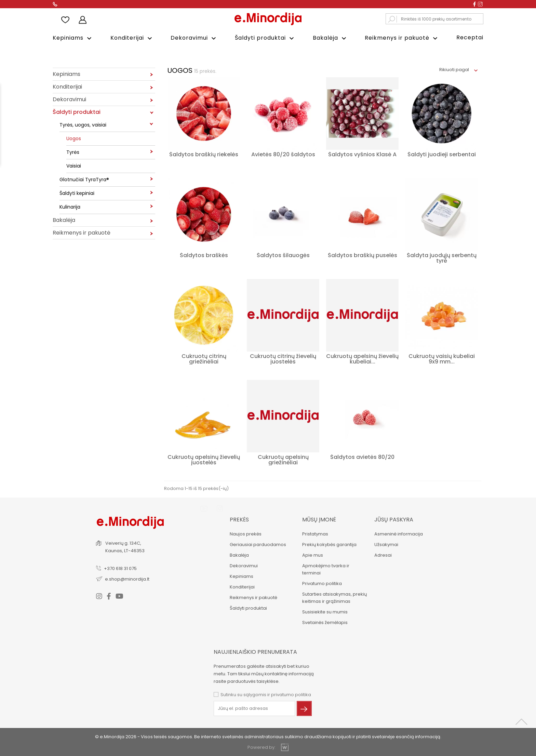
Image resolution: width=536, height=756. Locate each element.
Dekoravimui (194, 38)
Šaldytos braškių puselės (363, 255)
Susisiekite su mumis (324, 611)
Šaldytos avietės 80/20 (362, 456)
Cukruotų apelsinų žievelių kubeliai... (362, 358)
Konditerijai (132, 38)
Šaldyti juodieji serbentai (442, 154)
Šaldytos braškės (204, 255)
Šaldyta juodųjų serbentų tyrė (442, 257)
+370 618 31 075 (121, 567)
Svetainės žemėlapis (324, 622)
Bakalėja (330, 38)
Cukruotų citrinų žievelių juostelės (283, 358)
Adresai (383, 554)
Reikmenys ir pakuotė (402, 38)
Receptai (470, 37)
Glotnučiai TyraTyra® (84, 179)
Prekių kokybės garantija (329, 544)
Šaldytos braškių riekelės (204, 154)
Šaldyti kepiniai (77, 193)
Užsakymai (386, 544)
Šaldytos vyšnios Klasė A (362, 154)
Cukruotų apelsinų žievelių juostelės (204, 459)
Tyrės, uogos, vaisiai (83, 124)
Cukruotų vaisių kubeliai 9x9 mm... (442, 358)
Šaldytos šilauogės (283, 255)
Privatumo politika (321, 583)
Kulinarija (70, 206)
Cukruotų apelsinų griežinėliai (283, 459)
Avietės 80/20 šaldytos (283, 154)
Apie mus (312, 554)
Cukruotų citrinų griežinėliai (204, 358)
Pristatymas (314, 533)
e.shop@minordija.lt (128, 578)
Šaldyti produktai (265, 38)
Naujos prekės (245, 533)
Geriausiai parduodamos (257, 544)
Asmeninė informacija (398, 533)
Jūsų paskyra (393, 519)
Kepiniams (73, 38)
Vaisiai (74, 165)
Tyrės (73, 151)
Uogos (74, 138)
